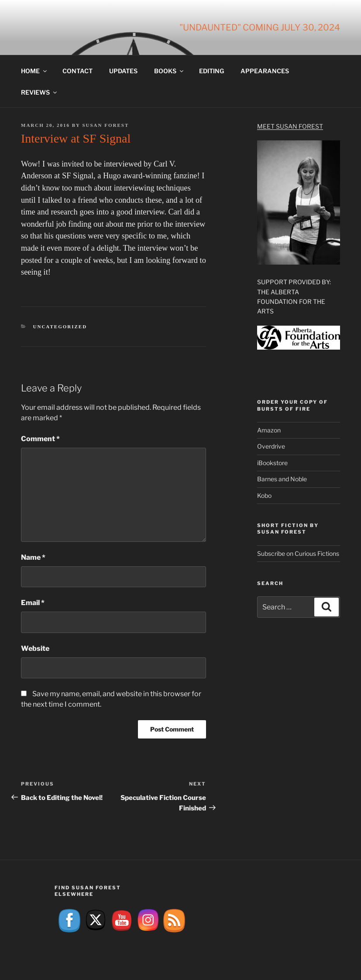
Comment (40, 439)
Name (33, 557)
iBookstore (272, 463)
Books (169, 71)
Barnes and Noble (282, 479)
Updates (123, 71)
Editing (211, 71)
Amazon (269, 430)
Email (33, 603)
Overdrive (271, 446)
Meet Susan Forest (290, 126)
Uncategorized (60, 327)
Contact (77, 71)
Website (35, 648)
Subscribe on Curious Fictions (298, 553)
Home (34, 71)
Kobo (264, 495)
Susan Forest (105, 125)
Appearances (265, 71)
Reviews (40, 92)
